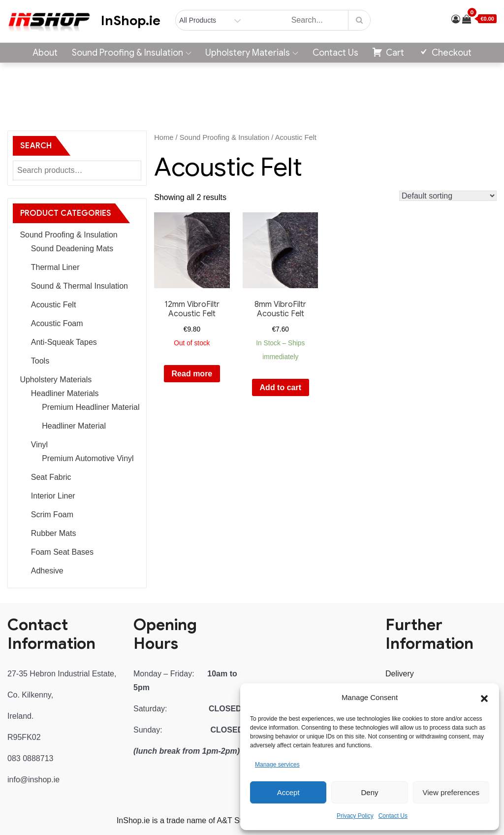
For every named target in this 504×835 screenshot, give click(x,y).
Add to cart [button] (281, 387)
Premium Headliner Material (91, 407)
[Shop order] (448, 196)
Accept (288, 792)
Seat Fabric (51, 477)
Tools (40, 361)
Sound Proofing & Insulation (132, 53)
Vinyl (39, 445)
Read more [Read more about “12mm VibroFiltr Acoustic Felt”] (192, 374)
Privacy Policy (355, 816)
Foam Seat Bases (62, 552)
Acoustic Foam (57, 323)
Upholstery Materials (252, 53)
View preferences (451, 792)
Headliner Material (74, 426)
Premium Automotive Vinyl (88, 458)
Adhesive (47, 571)
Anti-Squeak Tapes (64, 342)
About (45, 53)
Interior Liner (53, 496)
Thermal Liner (55, 267)
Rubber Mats (54, 533)
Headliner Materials (65, 393)
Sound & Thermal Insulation (79, 286)
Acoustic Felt (54, 305)
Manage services (277, 765)
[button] (484, 698)
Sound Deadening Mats (72, 249)
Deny (369, 792)
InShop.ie (131, 21)
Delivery (400, 674)
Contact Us (393, 816)
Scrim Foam (52, 515)
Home (164, 137)
